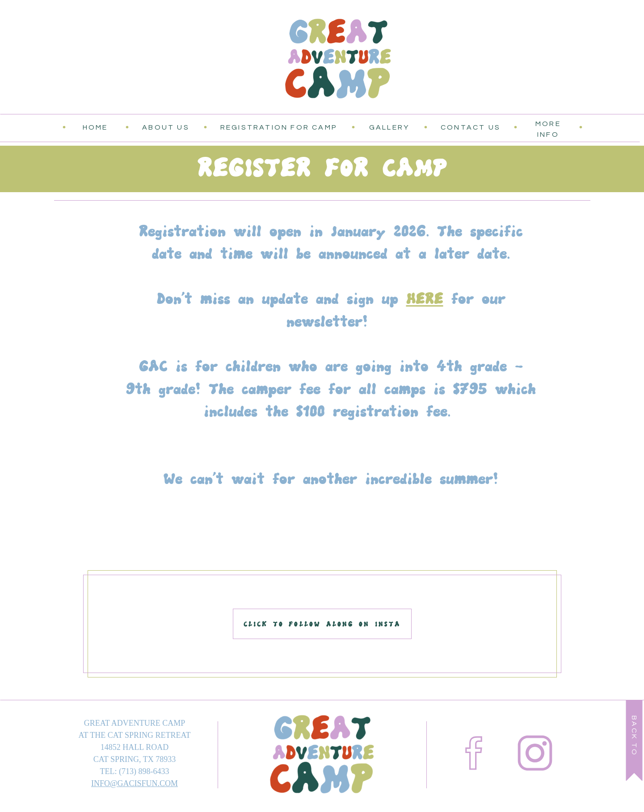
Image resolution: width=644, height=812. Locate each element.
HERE (425, 299)
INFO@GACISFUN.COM (135, 783)
